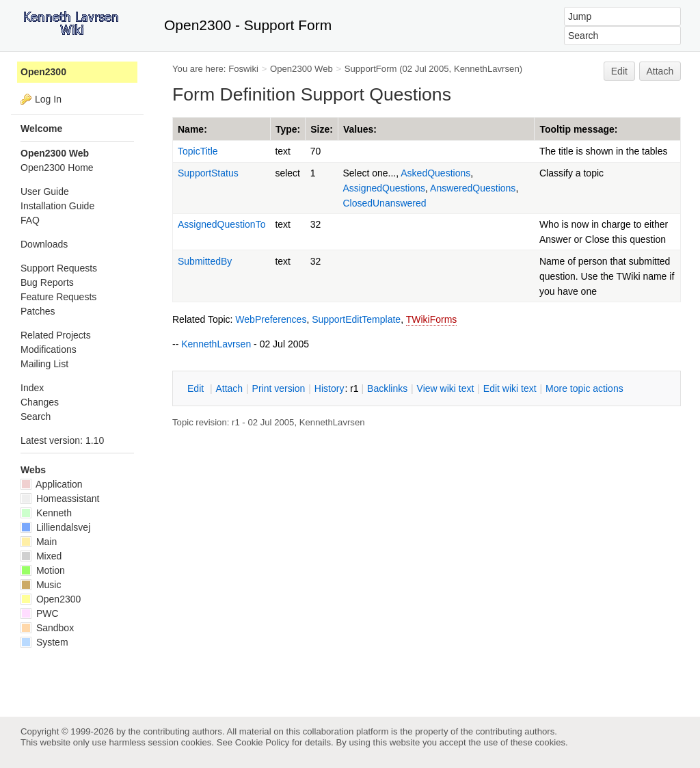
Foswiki (243, 69)
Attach (660, 71)
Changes (40, 402)
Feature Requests (58, 297)
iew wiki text (446, 388)
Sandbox (47, 628)
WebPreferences (271, 319)
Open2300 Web (301, 69)
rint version (279, 388)
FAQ (30, 220)
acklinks (387, 388)
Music (41, 585)
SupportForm (371, 69)
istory (329, 388)
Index (32, 388)
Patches (38, 311)
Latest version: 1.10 (62, 440)
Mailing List (44, 364)
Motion (43, 570)
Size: (322, 129)
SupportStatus (208, 173)
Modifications (49, 349)
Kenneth (46, 513)
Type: (288, 129)
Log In (48, 99)
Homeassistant (60, 499)
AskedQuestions (435, 173)
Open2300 (43, 72)
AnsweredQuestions (473, 188)
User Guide (45, 191)
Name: (192, 129)
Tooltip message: (578, 129)
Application (52, 484)
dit (197, 388)
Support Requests (59, 268)
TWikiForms (432, 319)
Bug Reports (47, 282)
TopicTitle (198, 151)
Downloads (44, 244)
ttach (229, 388)
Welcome (41, 129)
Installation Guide (57, 206)
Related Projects (56, 335)
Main (39, 542)
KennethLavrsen (487, 69)
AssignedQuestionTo (221, 224)
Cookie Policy (262, 742)
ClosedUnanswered (384, 203)
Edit (619, 71)
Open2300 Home (57, 168)
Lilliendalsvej (55, 527)
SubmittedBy (205, 261)
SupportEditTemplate (356, 319)
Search (36, 416)
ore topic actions (584, 388)
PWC (40, 613)
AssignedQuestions (384, 188)
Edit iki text (510, 388)
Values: (360, 129)
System (44, 642)
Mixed (41, 556)
